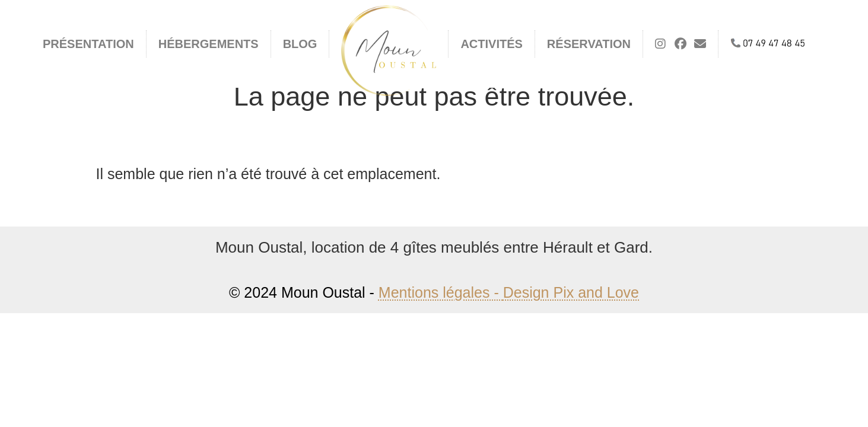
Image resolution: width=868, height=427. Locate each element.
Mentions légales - (441, 292)
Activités (491, 44)
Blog (300, 44)
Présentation (88, 44)
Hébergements (209, 44)
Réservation (589, 44)
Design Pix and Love (571, 292)
